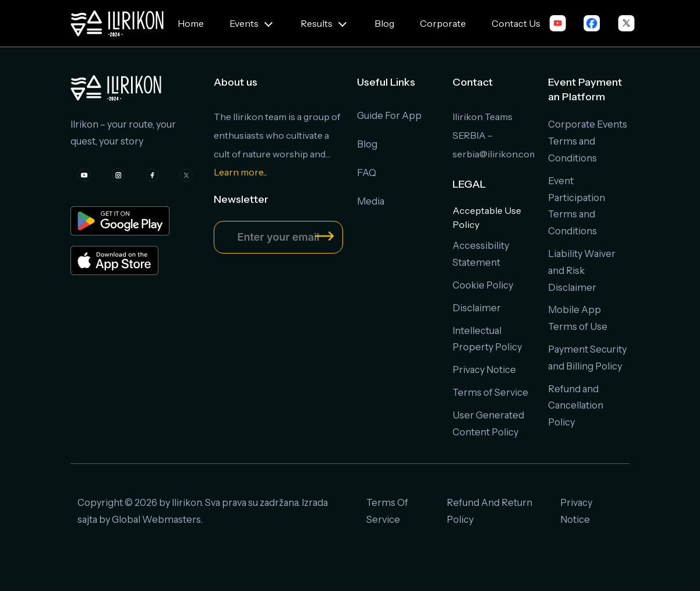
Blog (384, 23)
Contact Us (516, 23)
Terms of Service (490, 392)
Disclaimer (477, 308)
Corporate (443, 23)
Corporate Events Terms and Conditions (588, 141)
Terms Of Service (387, 511)
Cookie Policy (483, 285)
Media (371, 201)
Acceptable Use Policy (487, 217)
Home (191, 23)
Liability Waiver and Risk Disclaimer (582, 270)
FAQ (367, 173)
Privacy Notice (484, 370)
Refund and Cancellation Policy (576, 406)
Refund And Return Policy (489, 511)
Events (244, 23)
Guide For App (389, 115)
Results (317, 23)
